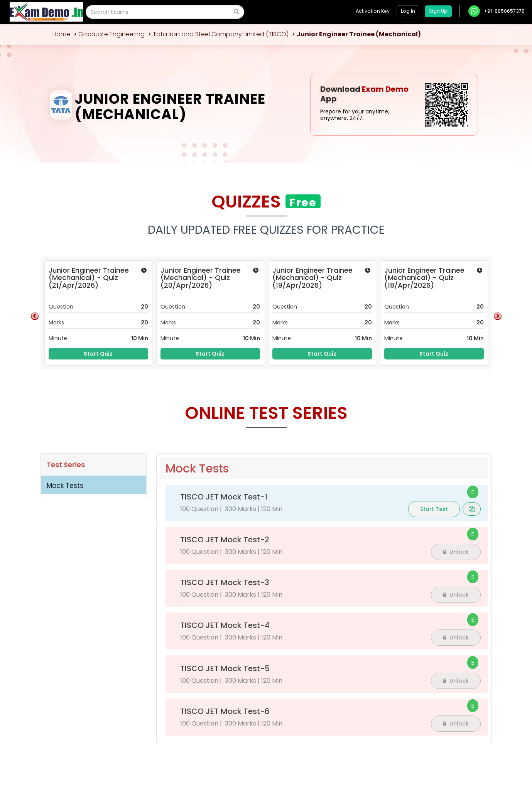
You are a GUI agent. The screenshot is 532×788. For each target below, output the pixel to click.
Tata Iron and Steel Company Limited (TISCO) (221, 34)
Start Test (434, 509)
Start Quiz (98, 354)
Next (498, 316)
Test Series (66, 465)
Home (61, 34)
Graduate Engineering (111, 34)
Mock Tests (65, 486)
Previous (35, 316)
